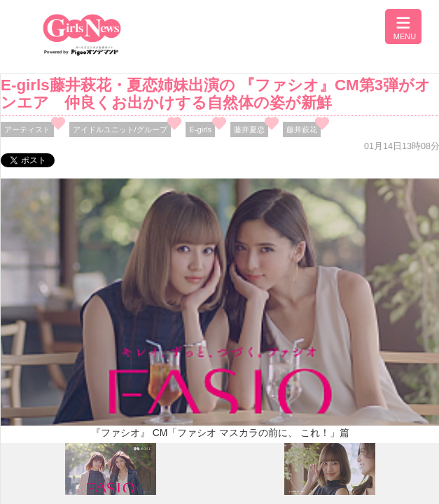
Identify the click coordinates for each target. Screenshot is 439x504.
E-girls (200, 129)
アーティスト (27, 129)
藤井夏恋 (249, 129)
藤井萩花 (302, 129)
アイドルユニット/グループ (120, 129)
